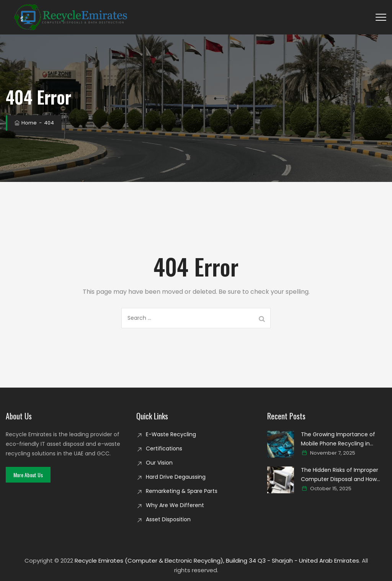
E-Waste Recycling (171, 434)
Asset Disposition (168, 519)
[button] (28, 475)
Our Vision (159, 463)
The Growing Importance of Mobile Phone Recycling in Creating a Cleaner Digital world (343, 439)
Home (25, 123)
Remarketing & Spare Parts (182, 491)
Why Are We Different (175, 505)
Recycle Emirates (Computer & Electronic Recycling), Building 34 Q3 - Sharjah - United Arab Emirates (217, 561)
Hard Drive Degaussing (176, 477)
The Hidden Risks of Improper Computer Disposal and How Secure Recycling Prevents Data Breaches (344, 475)
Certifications (164, 448)
